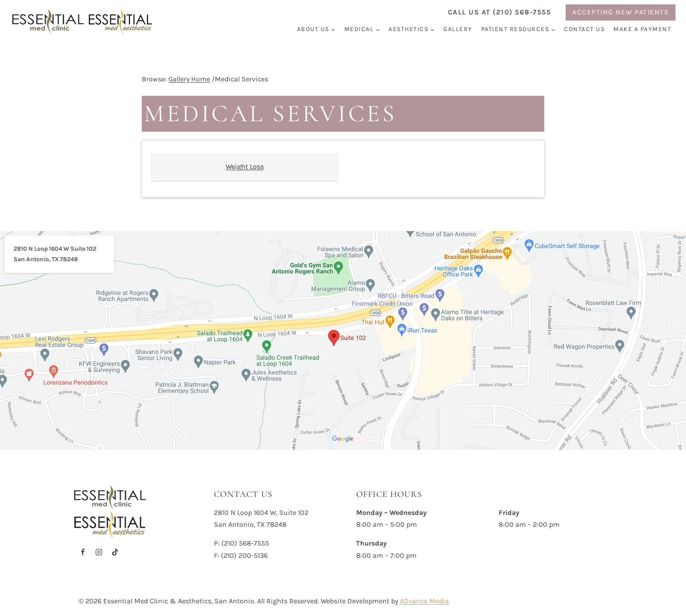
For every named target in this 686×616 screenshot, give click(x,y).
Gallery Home (189, 79)
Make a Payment (642, 29)
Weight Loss (245, 166)
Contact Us (584, 29)
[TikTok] (115, 552)
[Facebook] (83, 552)
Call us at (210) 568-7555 (500, 12)
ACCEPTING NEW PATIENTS (621, 12)
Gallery (458, 29)
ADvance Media (424, 601)
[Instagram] (99, 552)
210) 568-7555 (247, 543)
